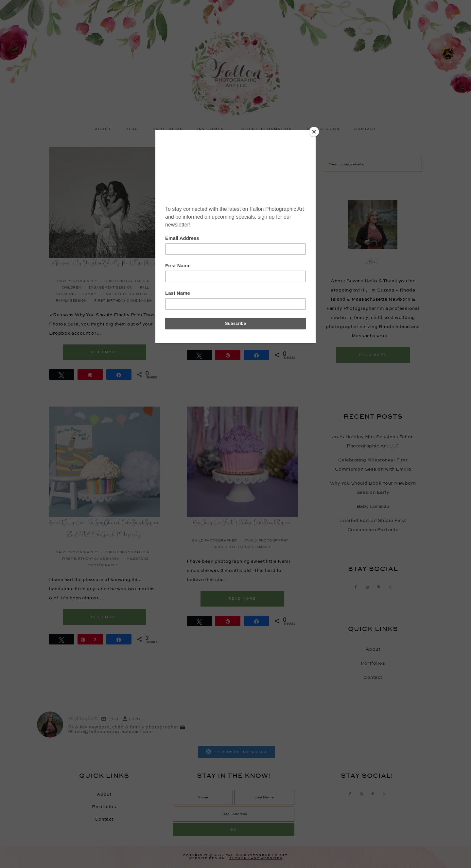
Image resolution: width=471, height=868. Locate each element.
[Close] (314, 132)
